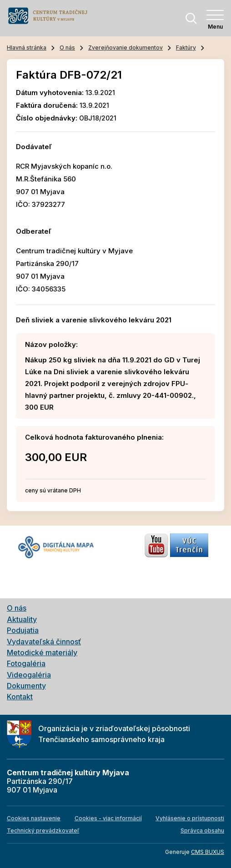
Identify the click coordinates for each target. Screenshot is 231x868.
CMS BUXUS (208, 852)
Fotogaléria (26, 663)
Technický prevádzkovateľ (43, 830)
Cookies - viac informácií (108, 818)
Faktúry (186, 48)
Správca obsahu (202, 830)
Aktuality (22, 619)
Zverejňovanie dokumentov (126, 48)
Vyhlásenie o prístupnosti (190, 818)
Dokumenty (26, 686)
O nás (67, 48)
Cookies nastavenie (34, 818)
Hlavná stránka (27, 48)
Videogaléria (29, 675)
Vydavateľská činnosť (44, 642)
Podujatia (23, 630)
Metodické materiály (42, 652)
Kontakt (20, 697)
